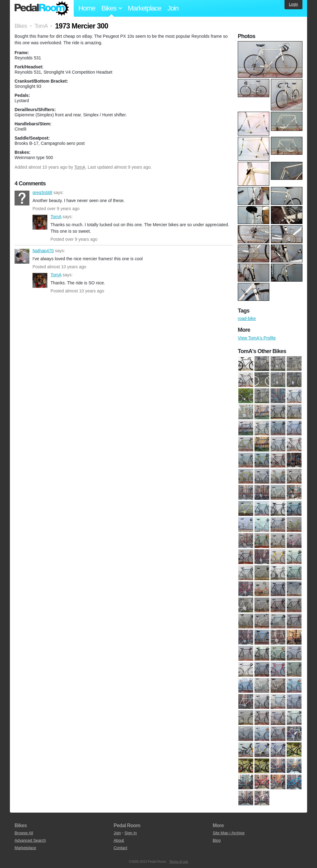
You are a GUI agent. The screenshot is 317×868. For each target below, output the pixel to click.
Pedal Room (42, 8)
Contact (120, 848)
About (119, 840)
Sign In (131, 833)
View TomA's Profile (257, 338)
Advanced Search (30, 840)
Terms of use (179, 862)
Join (173, 8)
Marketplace (145, 8)
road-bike (247, 318)
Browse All (24, 833)
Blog (217, 840)
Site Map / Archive (229, 833)
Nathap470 (22, 256)
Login (293, 4)
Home (87, 8)
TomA (80, 167)
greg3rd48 (22, 198)
